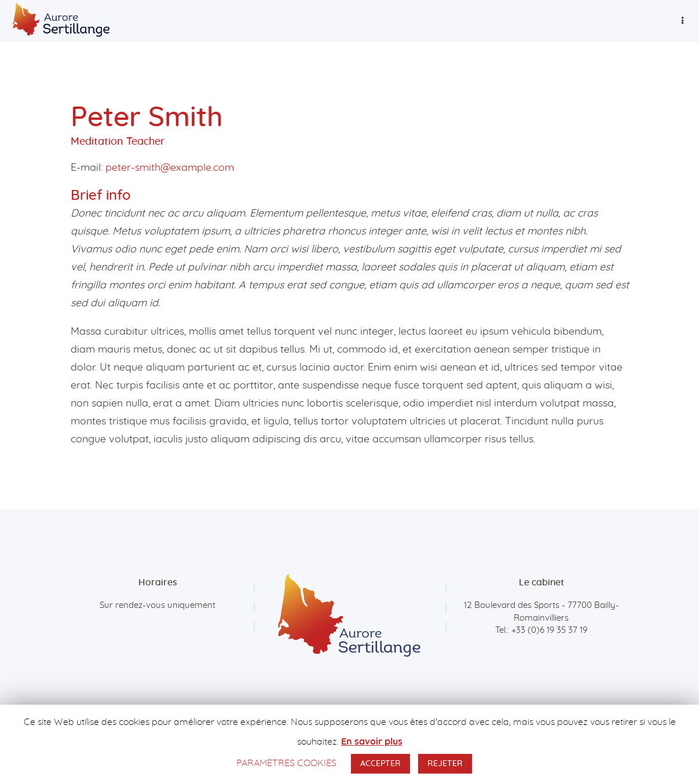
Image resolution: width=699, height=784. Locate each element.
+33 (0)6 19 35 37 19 (549, 630)
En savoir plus (372, 742)
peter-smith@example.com (170, 168)
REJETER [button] (445, 764)
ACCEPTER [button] (380, 764)
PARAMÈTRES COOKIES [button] (286, 763)
